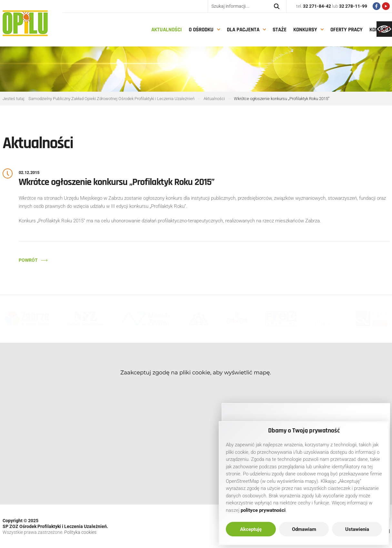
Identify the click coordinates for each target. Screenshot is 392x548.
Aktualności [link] (167, 30)
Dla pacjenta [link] (243, 30)
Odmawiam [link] (304, 529)
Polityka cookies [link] (80, 532)
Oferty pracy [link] (347, 30)
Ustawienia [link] (357, 529)
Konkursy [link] (305, 30)
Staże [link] (280, 30)
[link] (384, 29)
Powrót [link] (28, 260)
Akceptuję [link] (251, 529)
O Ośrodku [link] (201, 30)
